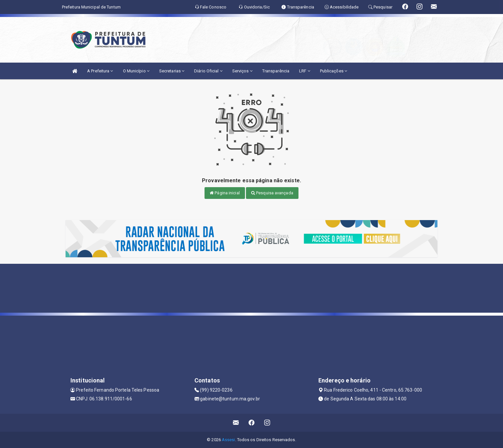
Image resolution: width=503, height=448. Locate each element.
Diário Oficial (208, 71)
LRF (305, 71)
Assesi (229, 440)
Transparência (276, 71)
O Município (136, 71)
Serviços (242, 71)
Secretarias (172, 71)
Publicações (334, 71)
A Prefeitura (100, 71)
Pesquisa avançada (272, 193)
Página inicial (225, 193)
